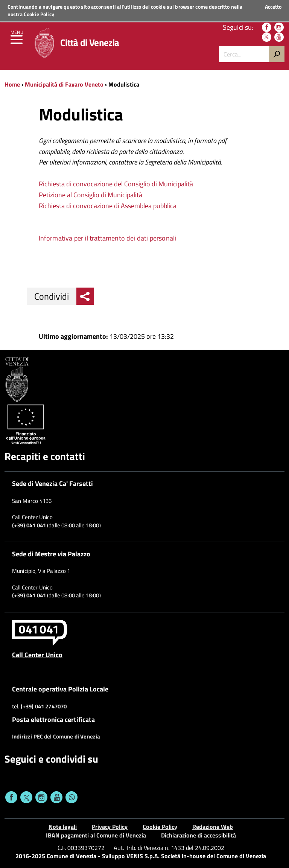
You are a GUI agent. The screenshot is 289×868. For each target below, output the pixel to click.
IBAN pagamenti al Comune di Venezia (96, 835)
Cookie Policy (39, 14)
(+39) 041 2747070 (44, 707)
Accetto (273, 7)
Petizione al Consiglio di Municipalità (91, 195)
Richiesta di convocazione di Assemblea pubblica (108, 206)
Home (12, 84)
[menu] (17, 41)
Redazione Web (213, 827)
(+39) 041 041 (29, 525)
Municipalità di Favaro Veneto (65, 84)
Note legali (63, 827)
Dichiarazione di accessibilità (198, 835)
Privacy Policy (110, 827)
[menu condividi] (85, 296)
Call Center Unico (37, 655)
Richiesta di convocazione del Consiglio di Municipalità (116, 184)
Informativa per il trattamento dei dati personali (108, 238)
